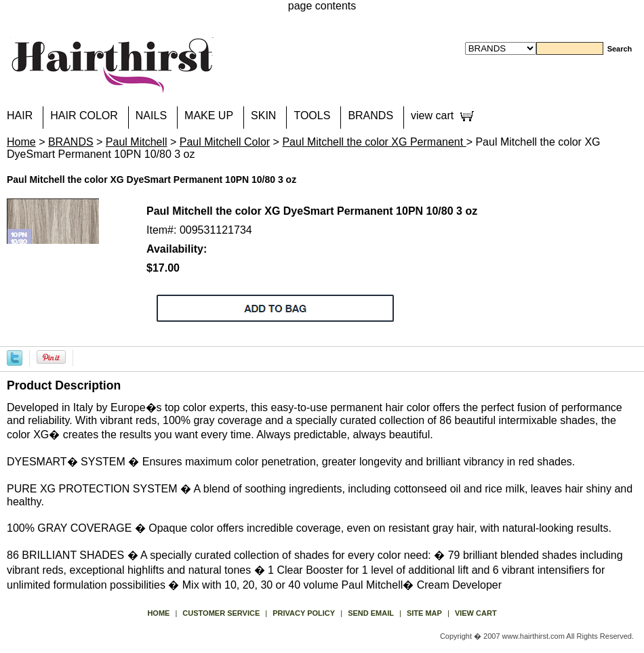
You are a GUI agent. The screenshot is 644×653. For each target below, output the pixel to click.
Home (21, 142)
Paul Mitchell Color (225, 142)
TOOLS (312, 115)
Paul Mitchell (137, 142)
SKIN (263, 115)
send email (371, 613)
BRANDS (370, 115)
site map (424, 613)
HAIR (20, 115)
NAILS (151, 115)
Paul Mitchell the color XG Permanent (374, 142)
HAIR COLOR (84, 115)
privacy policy (304, 613)
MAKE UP (209, 115)
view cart (432, 115)
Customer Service (221, 613)
